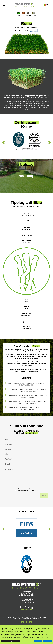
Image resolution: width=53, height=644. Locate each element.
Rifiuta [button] (38, 641)
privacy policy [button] (7, 630)
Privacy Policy (34, 491)
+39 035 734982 (27, 608)
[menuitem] (47, 5)
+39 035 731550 (27, 606)
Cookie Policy (18, 619)
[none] (47, 5)
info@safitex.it (26, 610)
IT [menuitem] (47, 5)
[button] (4, 142)
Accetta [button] (47, 641)
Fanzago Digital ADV (33, 619)
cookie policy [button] (12, 633)
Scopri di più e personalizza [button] (11, 641)
